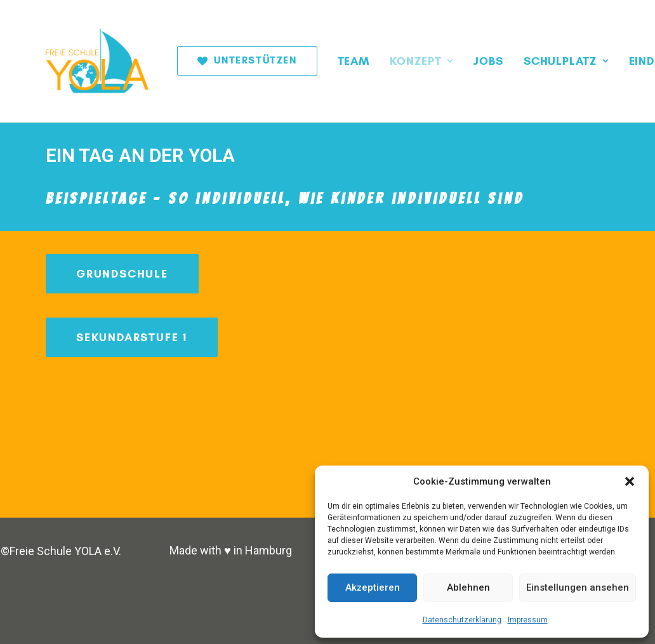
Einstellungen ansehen (578, 587)
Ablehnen (468, 587)
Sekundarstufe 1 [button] (132, 337)
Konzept (386, 61)
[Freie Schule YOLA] (82, 61)
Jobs (453, 61)
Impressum (528, 620)
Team (318, 61)
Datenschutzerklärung (462, 620)
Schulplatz (531, 61)
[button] (630, 481)
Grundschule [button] (122, 274)
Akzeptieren (373, 587)
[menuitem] (216, 61)
